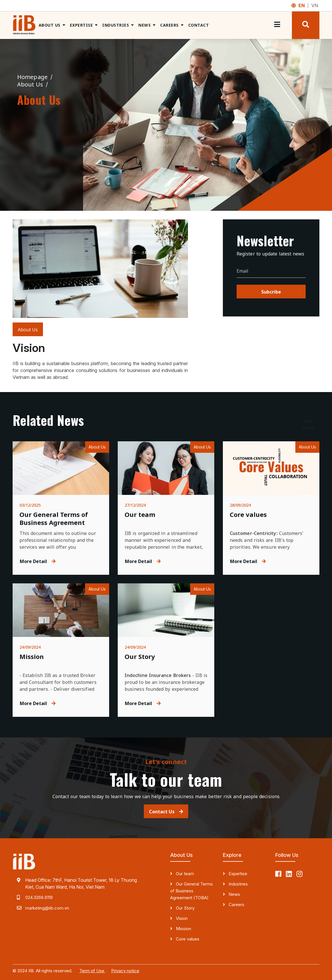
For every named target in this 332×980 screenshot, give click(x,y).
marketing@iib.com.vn (47, 908)
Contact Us (166, 812)
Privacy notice (125, 971)
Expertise (81, 25)
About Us (50, 25)
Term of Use (92, 971)
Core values (187, 939)
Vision (181, 918)
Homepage (33, 77)
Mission (183, 929)
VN (315, 5)
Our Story (185, 908)
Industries (116, 25)
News (145, 25)
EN (302, 5)
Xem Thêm (308, 428)
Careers (169, 25)
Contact (199, 25)
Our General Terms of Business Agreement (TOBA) (191, 891)
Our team (184, 874)
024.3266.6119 (39, 897)
